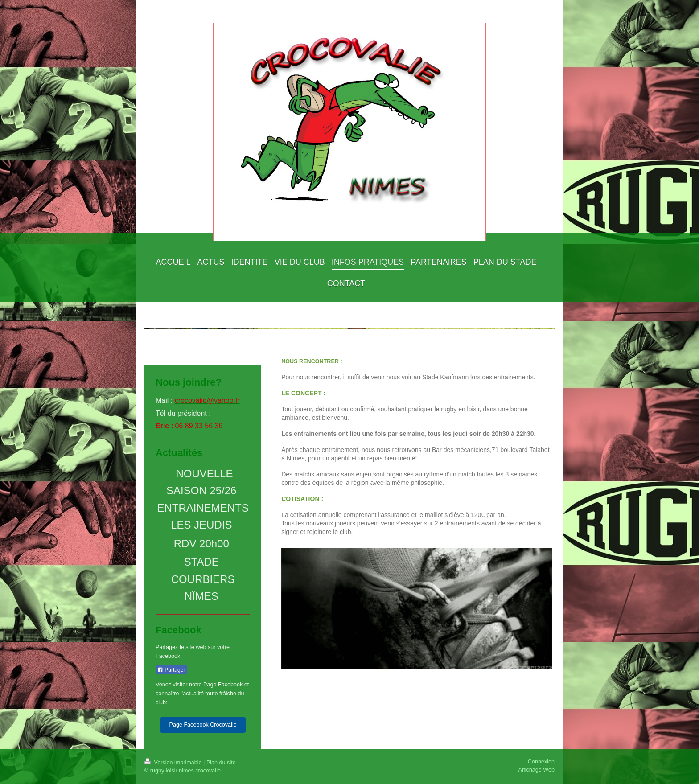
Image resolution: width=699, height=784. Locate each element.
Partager (171, 670)
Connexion (541, 762)
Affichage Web (537, 770)
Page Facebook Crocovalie (203, 725)
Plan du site (221, 763)
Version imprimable (174, 763)
